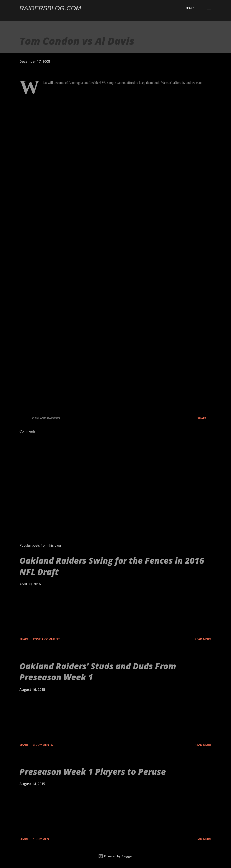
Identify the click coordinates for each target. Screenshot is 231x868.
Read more (203, 639)
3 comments (43, 745)
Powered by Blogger (115, 856)
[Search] (191, 8)
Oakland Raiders (46, 418)
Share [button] (202, 418)
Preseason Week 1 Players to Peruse (93, 772)
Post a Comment (46, 639)
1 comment (42, 839)
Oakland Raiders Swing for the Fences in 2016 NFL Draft (112, 566)
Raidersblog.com (50, 8)
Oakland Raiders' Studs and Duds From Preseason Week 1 (98, 672)
